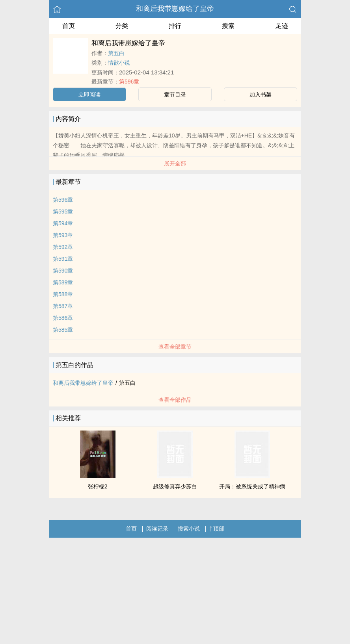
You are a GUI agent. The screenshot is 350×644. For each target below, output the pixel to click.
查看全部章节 (175, 347)
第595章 (63, 212)
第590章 (63, 271)
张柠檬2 (98, 486)
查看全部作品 (175, 400)
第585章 (63, 330)
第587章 (63, 306)
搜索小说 (189, 529)
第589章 (63, 282)
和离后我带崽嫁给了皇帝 (175, 9)
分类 (122, 26)
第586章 (63, 318)
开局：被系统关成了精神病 (252, 486)
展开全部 (175, 163)
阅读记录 (157, 529)
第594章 (63, 223)
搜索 (228, 26)
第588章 (63, 294)
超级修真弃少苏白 (175, 486)
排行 (175, 26)
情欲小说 (119, 63)
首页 (69, 26)
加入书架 (261, 95)
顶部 (217, 529)
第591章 (63, 259)
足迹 (282, 26)
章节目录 (175, 95)
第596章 (129, 82)
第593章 (63, 235)
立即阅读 (89, 95)
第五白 (116, 53)
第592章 (63, 247)
